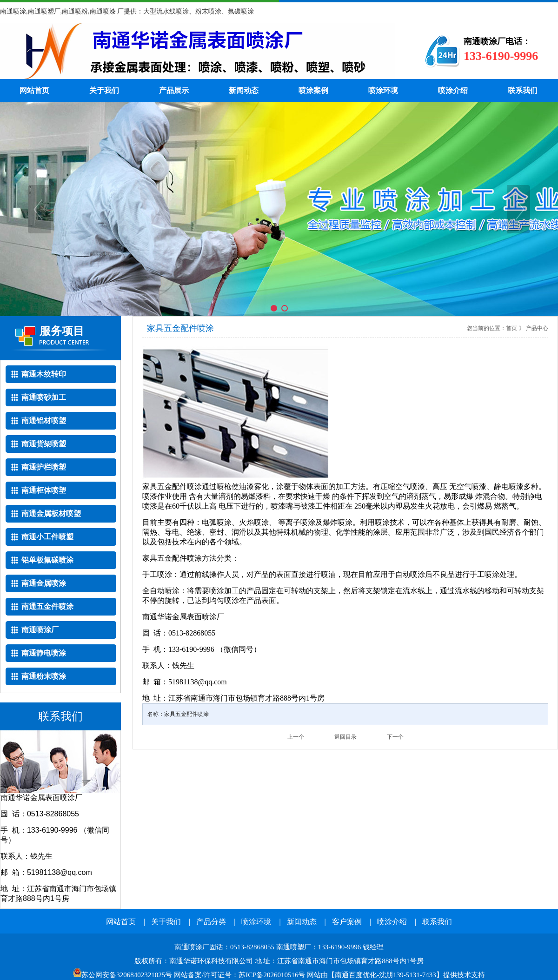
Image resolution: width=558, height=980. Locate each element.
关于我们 (104, 90)
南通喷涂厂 (198, 51)
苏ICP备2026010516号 (272, 975)
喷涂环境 (383, 90)
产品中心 (537, 328)
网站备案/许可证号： (160, 975)
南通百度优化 (356, 975)
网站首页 (34, 90)
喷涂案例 (313, 90)
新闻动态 (244, 90)
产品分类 (211, 922)
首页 (511, 328)
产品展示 (174, 90)
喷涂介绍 (453, 90)
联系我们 (523, 90)
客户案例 (347, 922)
